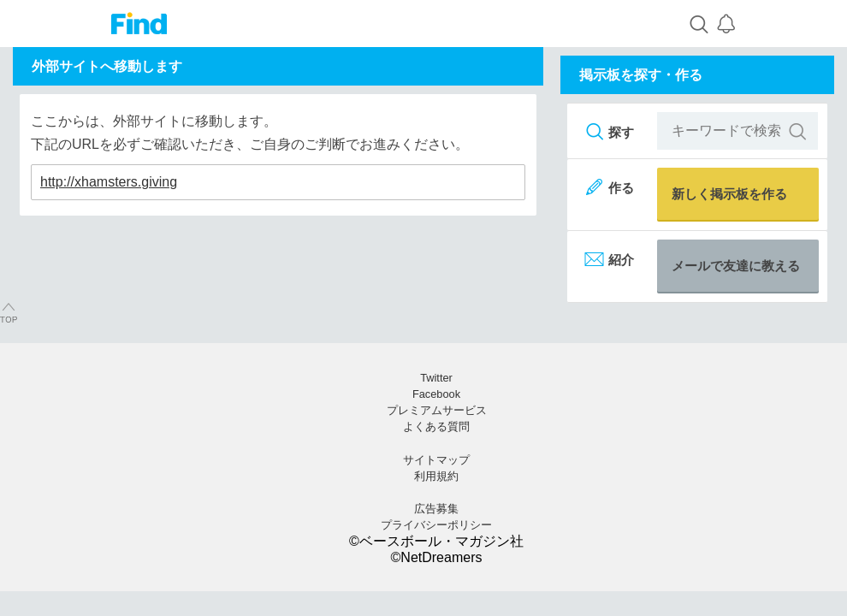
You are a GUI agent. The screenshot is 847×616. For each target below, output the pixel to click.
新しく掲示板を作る (729, 194)
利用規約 (436, 476)
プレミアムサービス (437, 410)
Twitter (436, 378)
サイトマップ (436, 460)
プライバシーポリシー (436, 525)
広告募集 (436, 509)
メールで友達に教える (736, 266)
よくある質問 (436, 426)
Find (139, 24)
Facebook (436, 394)
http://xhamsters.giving (109, 182)
